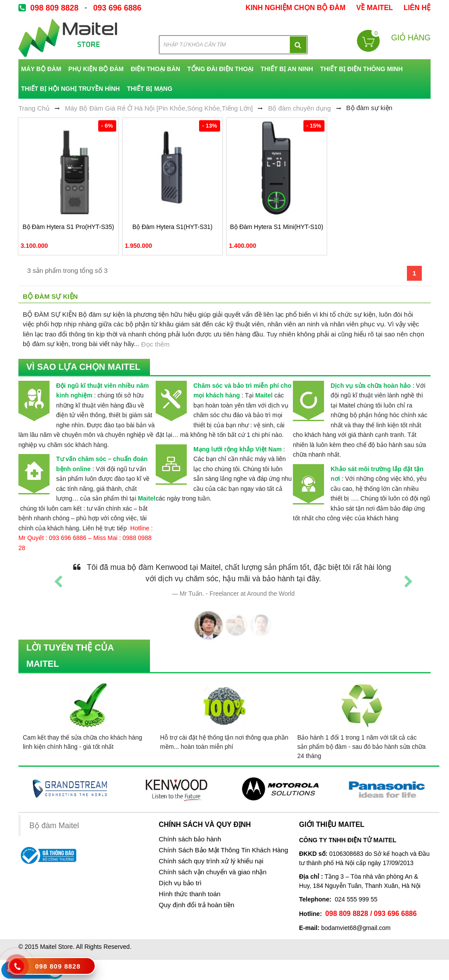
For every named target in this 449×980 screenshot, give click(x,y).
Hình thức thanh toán (190, 894)
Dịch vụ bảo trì (180, 883)
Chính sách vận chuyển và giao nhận (213, 872)
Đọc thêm (155, 344)
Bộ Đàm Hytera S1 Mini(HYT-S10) (276, 227)
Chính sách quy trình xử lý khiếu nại (211, 861)
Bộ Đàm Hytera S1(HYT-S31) (173, 227)
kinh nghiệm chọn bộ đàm (296, 8)
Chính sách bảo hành (190, 839)
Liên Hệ (417, 8)
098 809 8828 (54, 8)
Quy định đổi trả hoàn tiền (196, 905)
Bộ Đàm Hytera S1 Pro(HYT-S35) (68, 227)
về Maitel (374, 8)
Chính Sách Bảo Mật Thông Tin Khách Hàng (223, 850)
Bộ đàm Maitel (54, 826)
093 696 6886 (117, 8)
